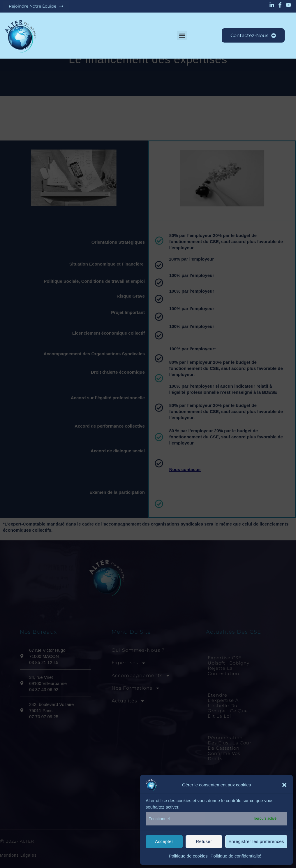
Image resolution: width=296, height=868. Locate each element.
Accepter (164, 841)
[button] (284, 785)
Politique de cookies (188, 856)
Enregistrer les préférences (256, 841)
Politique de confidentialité (236, 856)
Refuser (204, 841)
